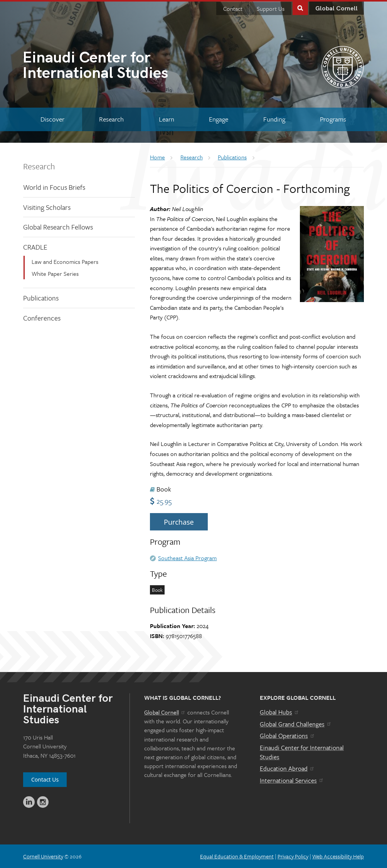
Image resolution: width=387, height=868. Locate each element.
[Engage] (219, 119)
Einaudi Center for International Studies (302, 752)
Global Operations (288, 736)
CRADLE (35, 247)
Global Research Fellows (58, 227)
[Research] (112, 119)
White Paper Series (55, 274)
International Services (292, 780)
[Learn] (167, 119)
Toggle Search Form (300, 8)
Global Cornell (337, 9)
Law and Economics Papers (65, 262)
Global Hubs (280, 712)
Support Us (271, 8)
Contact (233, 8)
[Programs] (333, 119)
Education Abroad (287, 768)
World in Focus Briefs (54, 187)
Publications (41, 298)
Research (39, 166)
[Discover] (52, 119)
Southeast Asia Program (187, 558)
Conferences (42, 318)
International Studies (108, 66)
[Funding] (274, 119)
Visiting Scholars (47, 207)
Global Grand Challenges (296, 724)
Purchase (179, 522)
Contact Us (45, 779)
